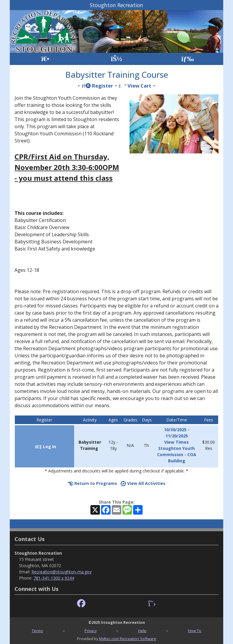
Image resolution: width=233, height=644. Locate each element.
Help (142, 631)
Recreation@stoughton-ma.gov (62, 572)
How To (195, 631)
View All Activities (143, 483)
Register (97, 86)
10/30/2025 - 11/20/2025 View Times (177, 436)
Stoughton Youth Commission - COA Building (177, 455)
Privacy (91, 631)
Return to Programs (92, 483)
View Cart (135, 86)
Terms (37, 631)
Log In (46, 446)
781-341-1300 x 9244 (54, 578)
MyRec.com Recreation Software (128, 639)
